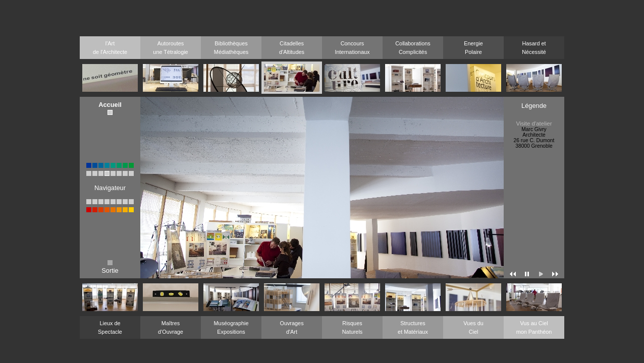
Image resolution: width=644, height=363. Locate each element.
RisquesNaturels (353, 327)
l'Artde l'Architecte (110, 48)
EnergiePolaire (473, 48)
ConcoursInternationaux (353, 48)
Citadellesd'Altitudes (292, 48)
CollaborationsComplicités (413, 48)
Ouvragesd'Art (291, 327)
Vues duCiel (473, 327)
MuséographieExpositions (231, 327)
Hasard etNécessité (534, 48)
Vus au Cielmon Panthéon (534, 327)
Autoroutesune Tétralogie (170, 48)
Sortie (110, 267)
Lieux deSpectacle (110, 327)
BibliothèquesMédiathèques (231, 48)
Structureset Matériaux (413, 327)
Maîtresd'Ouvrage (171, 327)
